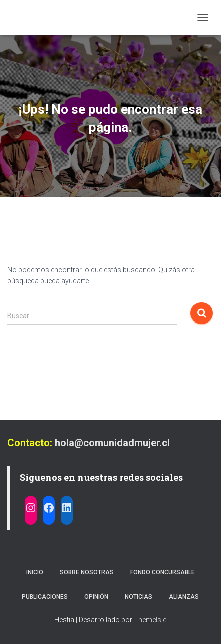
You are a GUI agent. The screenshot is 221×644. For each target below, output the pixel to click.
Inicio (35, 572)
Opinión (96, 597)
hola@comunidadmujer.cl (112, 443)
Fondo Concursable (163, 572)
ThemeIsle (150, 620)
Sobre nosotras (87, 572)
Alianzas (184, 597)
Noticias (139, 597)
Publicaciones (45, 597)
